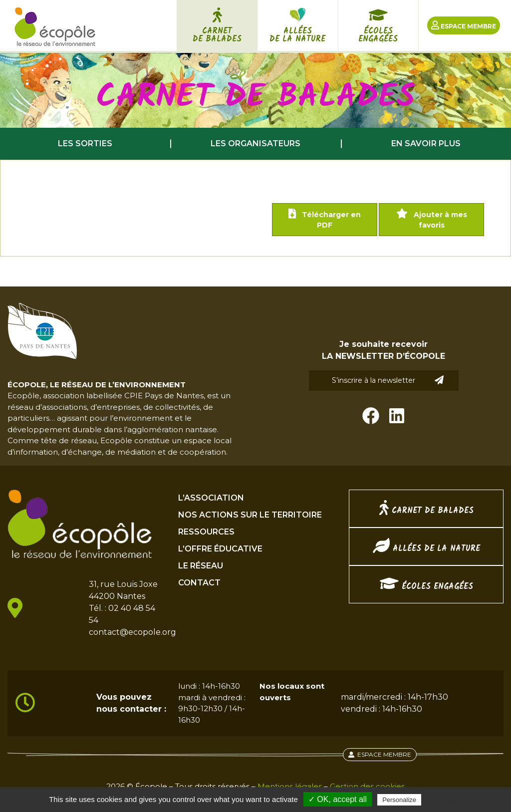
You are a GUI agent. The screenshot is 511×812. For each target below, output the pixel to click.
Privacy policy (448, 800)
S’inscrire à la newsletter (388, 380)
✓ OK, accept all (338, 799)
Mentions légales (290, 786)
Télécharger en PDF (325, 219)
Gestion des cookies (367, 786)
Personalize (399, 800)
